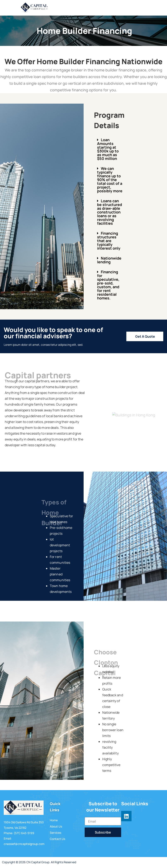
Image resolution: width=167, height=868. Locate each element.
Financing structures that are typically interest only (109, 241)
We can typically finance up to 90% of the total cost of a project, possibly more (110, 180)
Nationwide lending (109, 260)
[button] (110, 149)
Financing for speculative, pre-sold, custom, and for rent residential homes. (108, 285)
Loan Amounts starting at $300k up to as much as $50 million (108, 149)
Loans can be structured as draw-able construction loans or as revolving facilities (110, 212)
